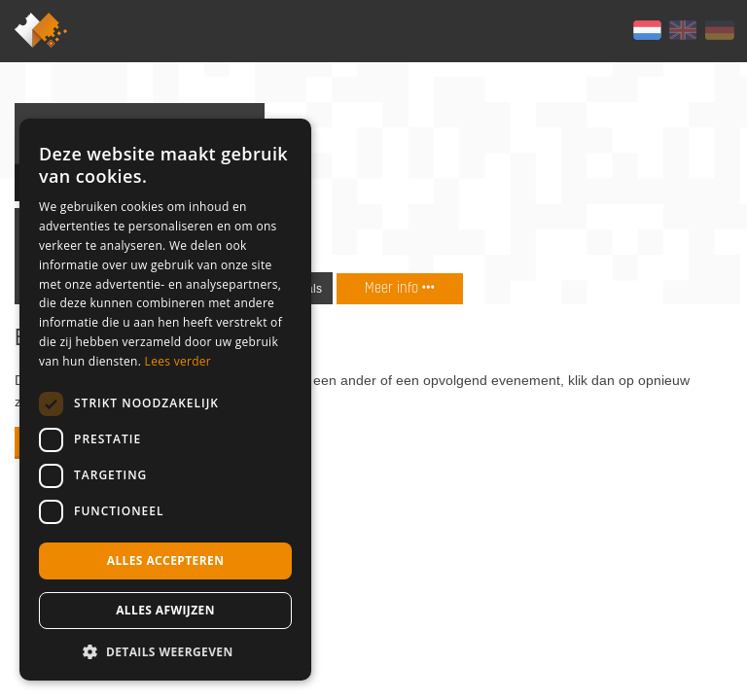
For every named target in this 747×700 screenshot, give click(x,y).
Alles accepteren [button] (166, 560)
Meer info (400, 287)
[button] (165, 651)
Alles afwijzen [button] (165, 610)
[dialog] (165, 400)
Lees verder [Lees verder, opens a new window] (178, 361)
